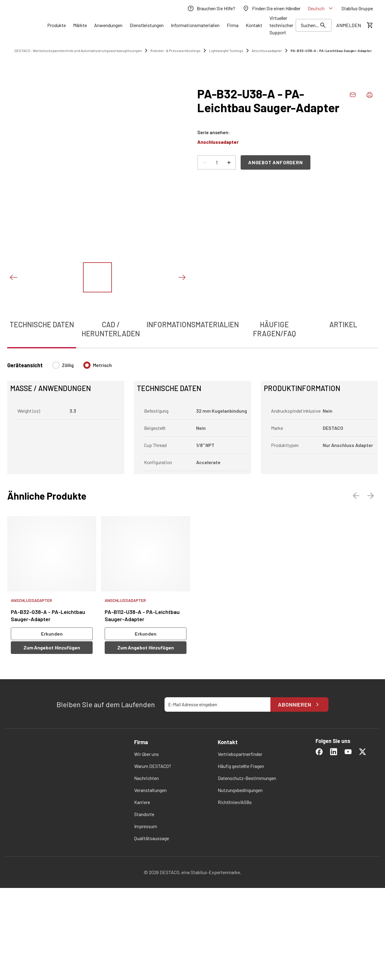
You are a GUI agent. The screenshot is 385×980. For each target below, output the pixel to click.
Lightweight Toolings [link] (226, 51)
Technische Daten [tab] (42, 324)
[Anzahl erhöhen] (229, 162)
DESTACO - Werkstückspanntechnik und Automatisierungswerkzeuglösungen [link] (78, 51)
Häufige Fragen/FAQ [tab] (274, 329)
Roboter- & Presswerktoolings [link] (176, 51)
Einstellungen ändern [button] (248, 959)
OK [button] (215, 959)
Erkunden (52, 634)
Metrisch (102, 365)
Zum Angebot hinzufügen (52, 647)
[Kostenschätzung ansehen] (369, 25)
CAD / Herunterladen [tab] (111, 329)
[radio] (56, 365)
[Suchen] (314, 25)
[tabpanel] (192, 414)
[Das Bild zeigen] (97, 277)
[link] (211, 8)
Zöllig (68, 365)
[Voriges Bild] (13, 277)
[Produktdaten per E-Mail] (353, 95)
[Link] (57, 25)
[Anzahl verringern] (205, 162)
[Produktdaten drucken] (369, 95)
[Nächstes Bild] (182, 277)
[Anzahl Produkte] (217, 162)
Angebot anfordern (276, 162)
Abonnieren (299, 704)
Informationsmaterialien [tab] (193, 324)
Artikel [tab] (343, 324)
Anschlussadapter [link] (267, 51)
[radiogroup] (82, 368)
